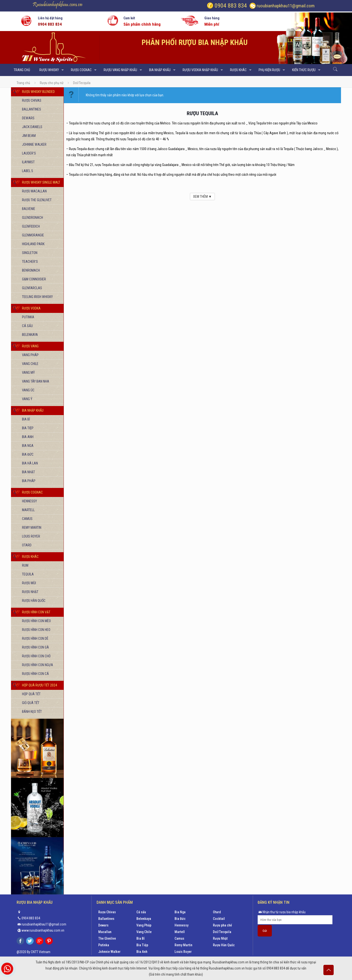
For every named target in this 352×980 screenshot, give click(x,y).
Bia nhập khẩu (33, 410)
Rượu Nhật (30, 592)
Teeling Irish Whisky (37, 297)
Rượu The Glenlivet (37, 200)
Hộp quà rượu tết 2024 (39, 685)
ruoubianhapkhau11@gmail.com (286, 6)
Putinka (28, 317)
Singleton (30, 253)
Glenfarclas (32, 288)
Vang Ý (27, 399)
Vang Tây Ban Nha (36, 381)
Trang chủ (23, 83)
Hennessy (29, 501)
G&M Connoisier (34, 279)
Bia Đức (28, 454)
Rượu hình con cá (35, 674)
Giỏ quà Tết (31, 703)
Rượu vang (30, 346)
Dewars (28, 118)
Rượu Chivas (32, 100)
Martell (28, 510)
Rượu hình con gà (35, 647)
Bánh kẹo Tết (32, 712)
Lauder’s (29, 153)
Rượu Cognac (32, 492)
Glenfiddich (31, 226)
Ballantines (32, 109)
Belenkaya (30, 335)
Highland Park (33, 244)
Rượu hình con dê (35, 639)
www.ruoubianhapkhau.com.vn (43, 930)
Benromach (31, 270)
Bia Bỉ (26, 419)
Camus (27, 519)
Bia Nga (28, 446)
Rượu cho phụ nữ (52, 83)
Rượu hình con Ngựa (38, 665)
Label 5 (27, 171)
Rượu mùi (29, 583)
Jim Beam (29, 136)
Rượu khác (30, 557)
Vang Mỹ (28, 373)
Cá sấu (27, 326)
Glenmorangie (33, 235)
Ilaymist (28, 162)
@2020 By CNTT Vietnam (33, 952)
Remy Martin (32, 528)
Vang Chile (30, 364)
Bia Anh (28, 437)
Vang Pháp (30, 355)
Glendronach (33, 218)
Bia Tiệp (28, 428)
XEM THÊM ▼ (203, 197)
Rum (25, 565)
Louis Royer (31, 536)
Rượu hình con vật (36, 612)
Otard (27, 545)
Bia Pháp (29, 481)
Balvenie (29, 209)
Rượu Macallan (34, 191)
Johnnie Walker (34, 144)
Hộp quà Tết (31, 694)
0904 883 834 (230, 6)
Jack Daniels (32, 127)
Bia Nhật (28, 472)
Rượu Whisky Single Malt (41, 182)
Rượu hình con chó (36, 656)
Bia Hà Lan (30, 463)
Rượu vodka (31, 308)
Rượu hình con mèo (36, 621)
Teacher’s (30, 262)
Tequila (28, 574)
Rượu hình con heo (36, 630)
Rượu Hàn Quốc (34, 601)
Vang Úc (28, 390)
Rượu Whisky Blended (38, 92)
